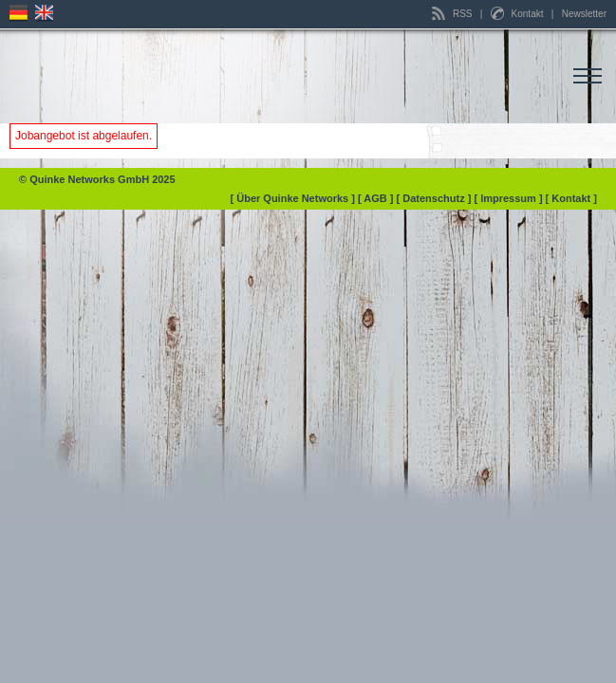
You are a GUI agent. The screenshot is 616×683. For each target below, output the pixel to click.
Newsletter (584, 14)
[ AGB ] (377, 198)
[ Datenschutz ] (436, 198)
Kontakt (518, 14)
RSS (453, 14)
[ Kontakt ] (571, 198)
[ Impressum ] (509, 198)
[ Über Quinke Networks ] (294, 198)
